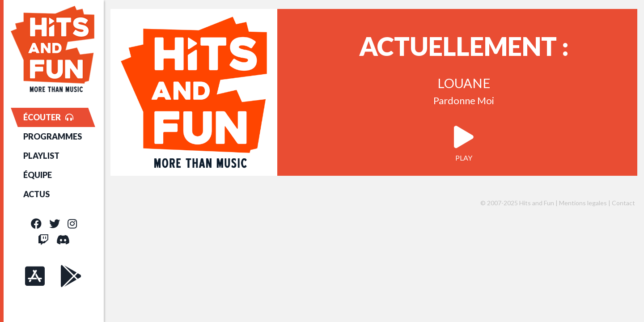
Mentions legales (583, 203)
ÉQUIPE (38, 175)
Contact (623, 203)
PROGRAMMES (53, 136)
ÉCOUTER (48, 117)
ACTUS (36, 194)
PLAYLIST (41, 156)
